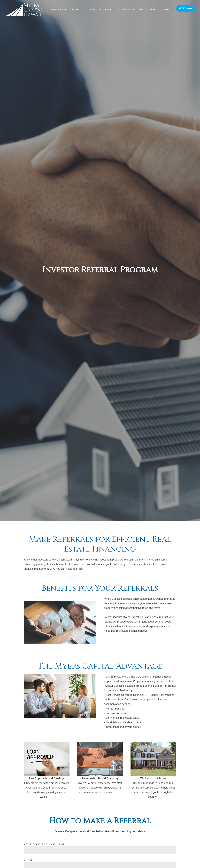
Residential (78, 10)
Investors (95, 10)
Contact (167, 10)
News (141, 10)
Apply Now (185, 8)
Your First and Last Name (45, 844)
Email (28, 860)
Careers (153, 10)
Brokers (110, 10)
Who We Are (59, 10)
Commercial (127, 10)
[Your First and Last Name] (100, 850)
